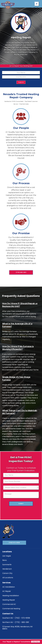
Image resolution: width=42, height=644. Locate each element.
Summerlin (7, 565)
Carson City (7, 573)
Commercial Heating (11, 609)
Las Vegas (7, 556)
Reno (5, 560)
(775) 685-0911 (21, 283)
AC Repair (7, 591)
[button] (37, 4)
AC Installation (9, 587)
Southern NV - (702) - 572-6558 (16, 618)
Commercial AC (9, 604)
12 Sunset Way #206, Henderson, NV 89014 (18, 628)
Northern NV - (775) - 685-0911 (16, 622)
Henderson (7, 569)
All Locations (8, 578)
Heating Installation (11, 596)
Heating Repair (9, 600)
